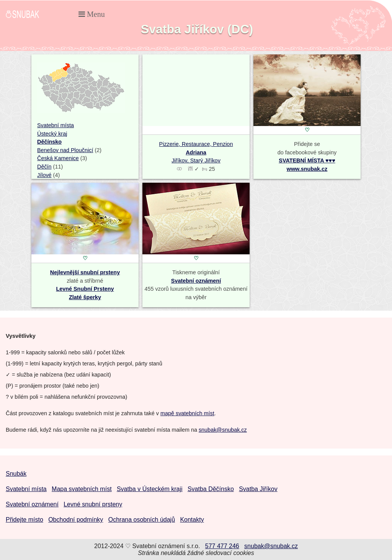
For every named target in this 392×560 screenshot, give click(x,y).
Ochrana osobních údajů (142, 520)
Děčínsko (49, 142)
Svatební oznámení (196, 281)
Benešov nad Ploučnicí (65, 150)
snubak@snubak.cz (223, 430)
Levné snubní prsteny (93, 504)
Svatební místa (56, 125)
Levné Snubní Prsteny (85, 289)
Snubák (16, 474)
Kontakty (192, 520)
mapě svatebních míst (187, 413)
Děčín (44, 167)
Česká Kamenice (58, 158)
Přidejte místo (24, 520)
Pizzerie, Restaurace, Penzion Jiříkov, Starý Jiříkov (196, 152)
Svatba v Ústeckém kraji (150, 489)
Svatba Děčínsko (211, 489)
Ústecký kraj (52, 134)
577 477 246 (222, 546)
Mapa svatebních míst (82, 489)
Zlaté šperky (85, 297)
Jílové (44, 175)
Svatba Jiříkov (258, 489)
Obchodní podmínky (76, 520)
